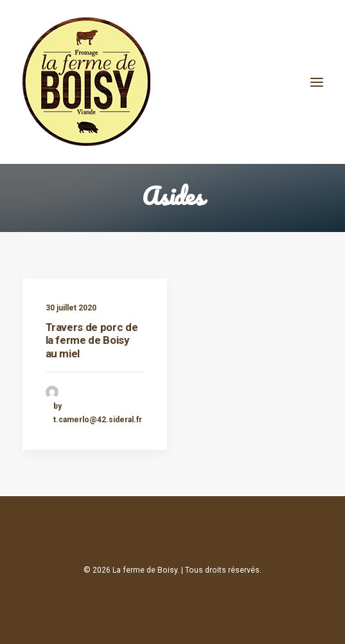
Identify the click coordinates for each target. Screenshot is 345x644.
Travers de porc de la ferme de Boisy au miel (92, 340)
